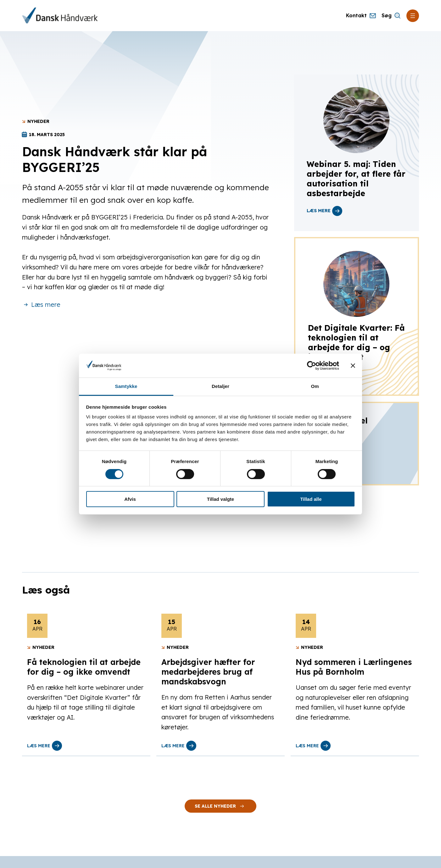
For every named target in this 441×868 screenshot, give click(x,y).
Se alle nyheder (220, 806)
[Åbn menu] (413, 16)
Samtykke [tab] (126, 386)
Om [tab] (315, 386)
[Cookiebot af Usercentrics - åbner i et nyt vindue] (312, 366)
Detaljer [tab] (220, 386)
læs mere (324, 211)
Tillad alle (311, 499)
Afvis (130, 499)
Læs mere (41, 304)
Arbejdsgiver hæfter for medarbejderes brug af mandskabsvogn (208, 672)
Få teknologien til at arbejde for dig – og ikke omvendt (84, 667)
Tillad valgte (220, 499)
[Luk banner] (353, 366)
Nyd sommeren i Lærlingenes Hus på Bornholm (354, 667)
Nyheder (38, 121)
